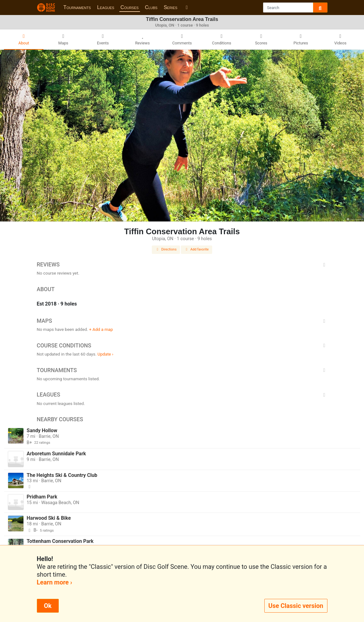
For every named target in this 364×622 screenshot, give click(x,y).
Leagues (106, 7)
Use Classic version (296, 606)
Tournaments (77, 7)
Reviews (182, 265)
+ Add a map (101, 329)
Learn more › (55, 582)
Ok (48, 606)
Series (171, 7)
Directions (166, 249)
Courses (130, 7)
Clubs (151, 7)
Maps (182, 321)
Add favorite (197, 249)
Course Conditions (182, 346)
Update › (105, 354)
